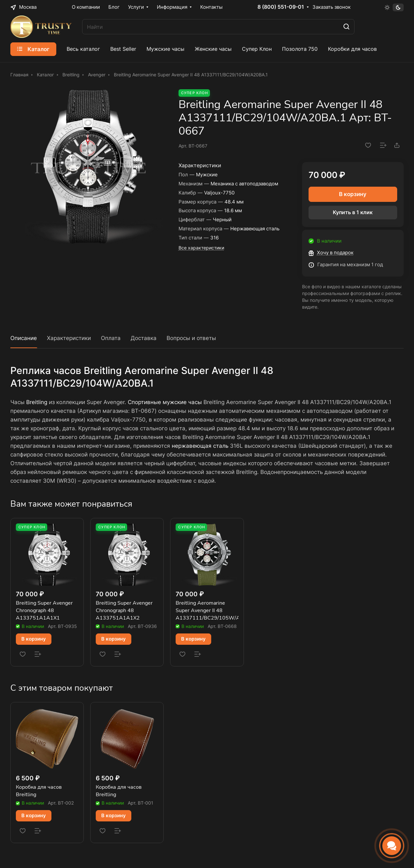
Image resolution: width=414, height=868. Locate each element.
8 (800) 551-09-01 (281, 7)
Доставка (144, 338)
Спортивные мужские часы (165, 402)
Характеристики (69, 338)
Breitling (37, 402)
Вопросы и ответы (191, 338)
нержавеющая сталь (200, 446)
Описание (24, 338)
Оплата (111, 338)
